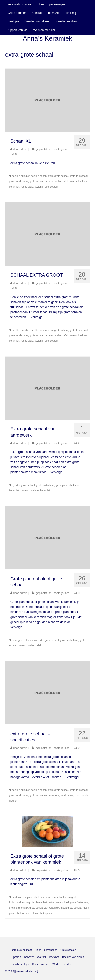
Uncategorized (61, 149)
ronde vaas (27, 187)
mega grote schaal (71, 908)
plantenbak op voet (43, 913)
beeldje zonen (39, 176)
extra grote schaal (58, 176)
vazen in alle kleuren (46, 187)
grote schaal (36, 181)
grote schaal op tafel (56, 181)
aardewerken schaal (52, 897)
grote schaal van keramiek (36, 491)
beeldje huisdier (21, 176)
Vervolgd (37, 317)
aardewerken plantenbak (26, 897)
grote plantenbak (19, 908)
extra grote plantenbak (25, 640)
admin (23, 149)
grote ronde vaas (19, 181)
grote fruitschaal (79, 176)
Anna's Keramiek (48, 38)
